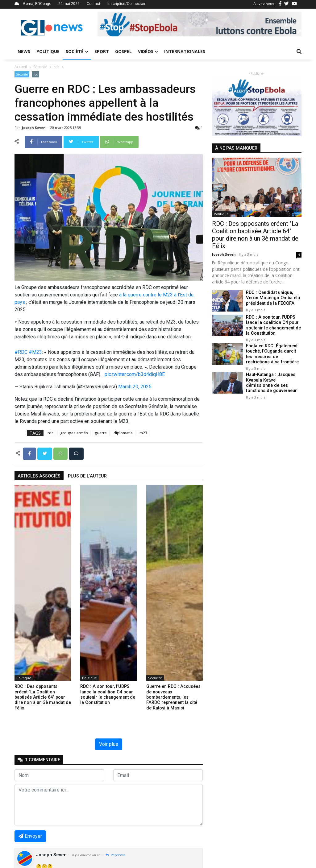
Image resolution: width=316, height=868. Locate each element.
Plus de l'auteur (87, 476)
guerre (101, 433)
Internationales (185, 51)
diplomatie (123, 433)
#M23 (35, 352)
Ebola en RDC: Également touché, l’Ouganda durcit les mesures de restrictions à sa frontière (272, 354)
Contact (94, 4)
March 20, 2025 (135, 387)
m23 (143, 433)
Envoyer (30, 836)
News (24, 51)
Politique (48, 51)
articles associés (39, 476)
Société (77, 51)
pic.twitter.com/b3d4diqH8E (135, 374)
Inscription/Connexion (126, 4)
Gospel (123, 51)
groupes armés (74, 433)
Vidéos (148, 51)
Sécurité (40, 67)
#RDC (21, 352)
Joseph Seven (34, 128)
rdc (57, 67)
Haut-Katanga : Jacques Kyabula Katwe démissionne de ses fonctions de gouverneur (271, 383)
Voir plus (109, 744)
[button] (113, 24)
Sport (102, 51)
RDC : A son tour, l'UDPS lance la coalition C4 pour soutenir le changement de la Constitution (273, 325)
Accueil (21, 67)
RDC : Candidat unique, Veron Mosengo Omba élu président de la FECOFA (273, 298)
